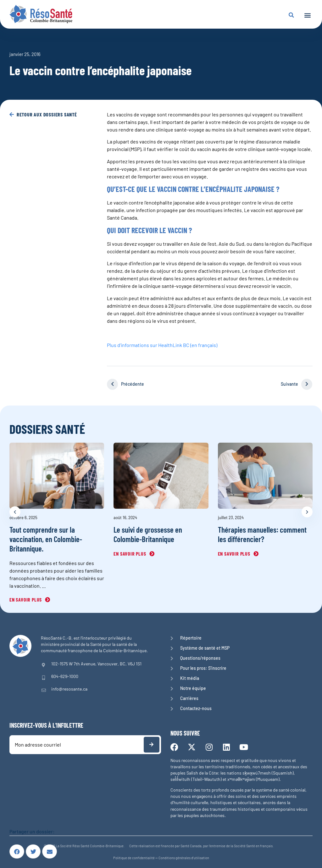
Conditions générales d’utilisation (184, 858)
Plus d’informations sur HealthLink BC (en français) (162, 345)
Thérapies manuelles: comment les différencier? (262, 534)
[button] (307, 15)
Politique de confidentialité (134, 858)
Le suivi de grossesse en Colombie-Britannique (148, 534)
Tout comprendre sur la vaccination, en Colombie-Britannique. (46, 539)
